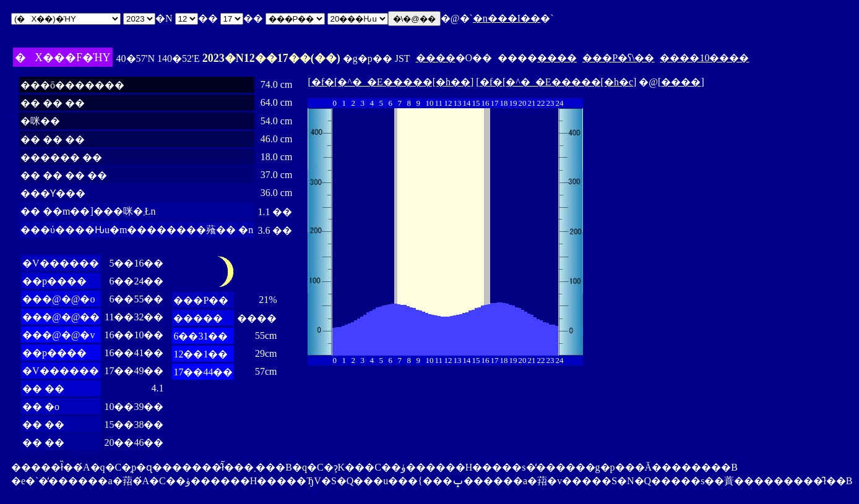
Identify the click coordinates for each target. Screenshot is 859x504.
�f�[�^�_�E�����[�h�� (391, 82)
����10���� (704, 58)
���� (436, 58)
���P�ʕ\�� (618, 58)
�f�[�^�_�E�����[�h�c (556, 82)
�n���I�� (507, 18)
